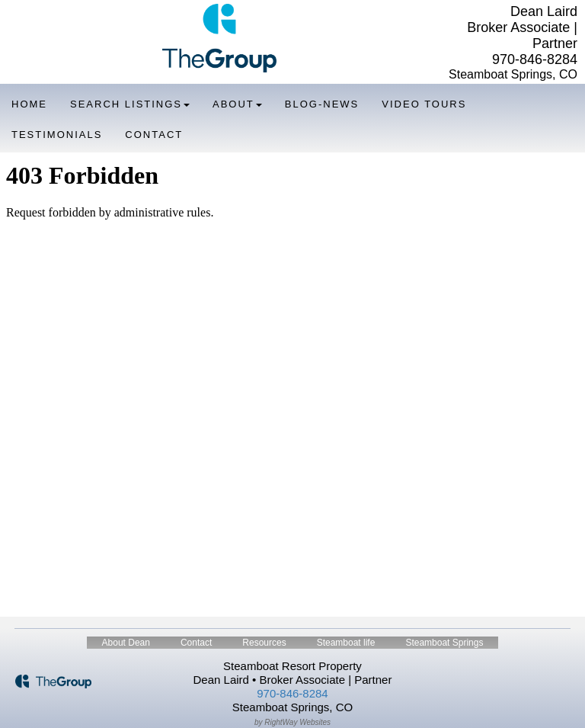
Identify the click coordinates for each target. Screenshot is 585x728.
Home (29, 104)
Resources (264, 643)
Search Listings (130, 104)
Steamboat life (346, 643)
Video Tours (424, 104)
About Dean (126, 643)
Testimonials (57, 135)
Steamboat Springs (444, 643)
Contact (154, 135)
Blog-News (322, 104)
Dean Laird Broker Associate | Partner (522, 27)
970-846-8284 (535, 59)
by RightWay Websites (292, 722)
